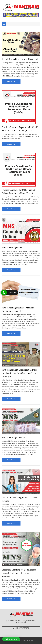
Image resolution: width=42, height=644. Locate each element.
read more (11, 81)
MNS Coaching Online (12, 248)
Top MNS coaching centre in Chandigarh (20, 59)
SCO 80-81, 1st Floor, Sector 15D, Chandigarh (22, 622)
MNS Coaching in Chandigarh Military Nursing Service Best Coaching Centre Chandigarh (19, 373)
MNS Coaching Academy (13, 437)
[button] (11, 639)
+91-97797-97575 (22, 628)
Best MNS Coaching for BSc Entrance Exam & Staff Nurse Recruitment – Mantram (19, 573)
